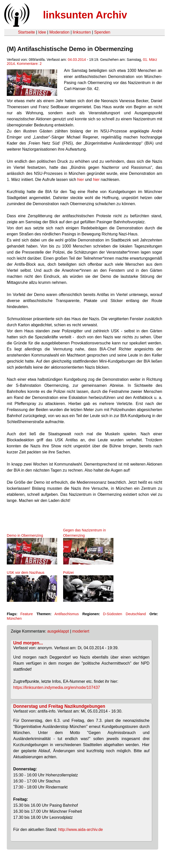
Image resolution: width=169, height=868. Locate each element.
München (14, 618)
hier (81, 180)
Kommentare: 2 (29, 64)
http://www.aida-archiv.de (80, 830)
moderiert (81, 631)
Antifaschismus (67, 614)
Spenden (102, 32)
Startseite (26, 32)
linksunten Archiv (85, 15)
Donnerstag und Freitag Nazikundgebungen (59, 706)
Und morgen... (28, 643)
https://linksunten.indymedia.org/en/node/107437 (57, 687)
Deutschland (136, 614)
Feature (27, 614)
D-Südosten (112, 614)
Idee (42, 32)
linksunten (82, 32)
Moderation (59, 32)
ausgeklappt (58, 631)
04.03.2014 (77, 60)
